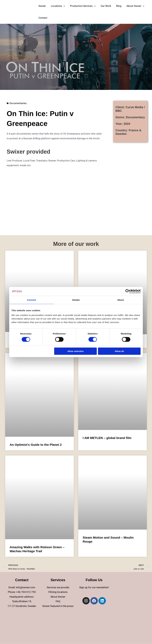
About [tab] (121, 300)
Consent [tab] (32, 300)
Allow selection (75, 351)
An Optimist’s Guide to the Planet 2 (36, 445)
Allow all (119, 351)
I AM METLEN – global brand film (107, 438)
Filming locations (58, 592)
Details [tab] (76, 300)
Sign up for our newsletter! (94, 587)
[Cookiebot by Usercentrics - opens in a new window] (128, 291)
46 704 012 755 (27, 592)
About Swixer (58, 597)
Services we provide (58, 587)
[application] (64, 6)
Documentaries (18, 103)
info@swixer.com (26, 587)
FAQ (58, 601)
